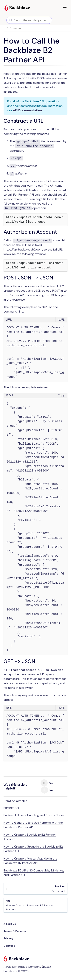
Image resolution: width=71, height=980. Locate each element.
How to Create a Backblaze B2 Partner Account (34, 905)
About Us (10, 924)
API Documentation (27, 110)
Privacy (8, 938)
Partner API (11, 808)
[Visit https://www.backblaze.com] (17, 8)
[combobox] (29, 20)
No (47, 790)
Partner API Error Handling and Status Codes (34, 815)
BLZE (46, 967)
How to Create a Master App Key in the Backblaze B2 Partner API (30, 861)
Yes (47, 783)
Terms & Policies (15, 931)
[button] (65, 7)
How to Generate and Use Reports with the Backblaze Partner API (33, 825)
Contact (9, 946)
